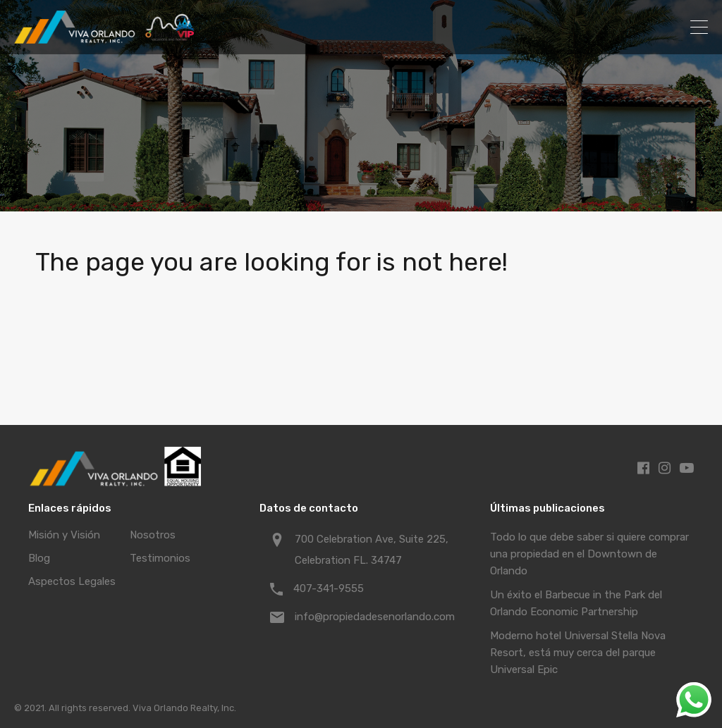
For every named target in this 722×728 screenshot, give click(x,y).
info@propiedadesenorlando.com (375, 617)
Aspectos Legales (72, 581)
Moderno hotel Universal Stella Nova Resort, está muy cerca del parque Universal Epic (578, 653)
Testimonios (160, 558)
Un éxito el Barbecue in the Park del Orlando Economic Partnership (576, 603)
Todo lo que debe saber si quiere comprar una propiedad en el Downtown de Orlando (589, 554)
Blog (39, 558)
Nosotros (153, 535)
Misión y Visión (64, 535)
